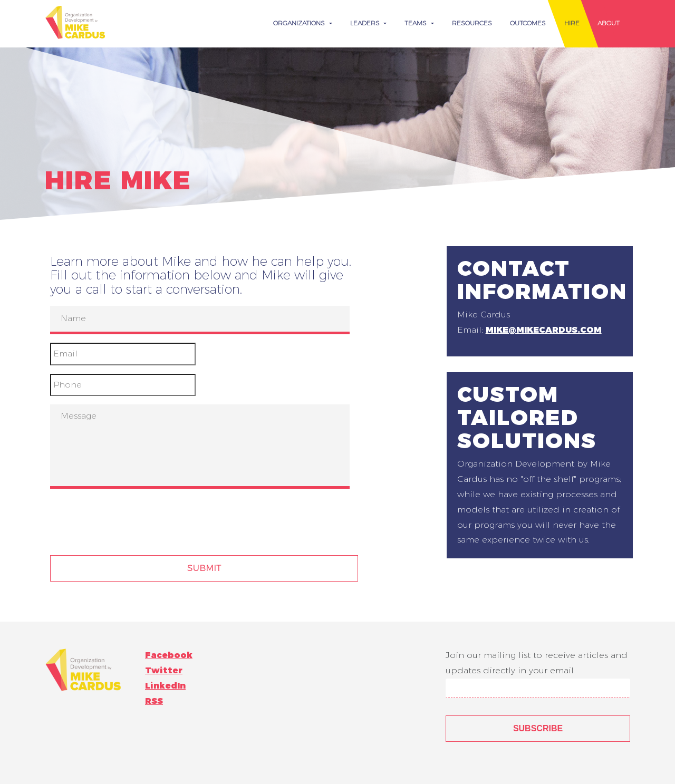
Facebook (169, 655)
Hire (572, 23)
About (609, 23)
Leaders (366, 23)
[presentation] (130, 518)
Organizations (300, 23)
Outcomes (528, 23)
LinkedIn (165, 686)
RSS (154, 701)
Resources (472, 23)
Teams (417, 23)
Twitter (164, 670)
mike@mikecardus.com (544, 330)
